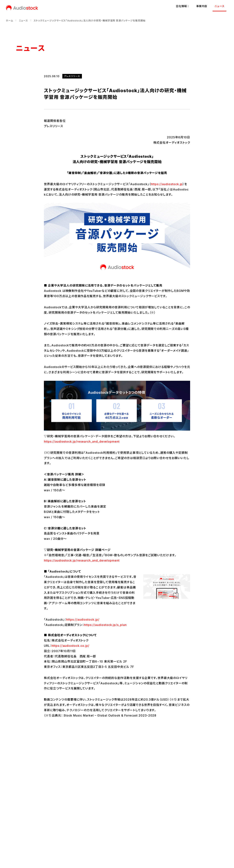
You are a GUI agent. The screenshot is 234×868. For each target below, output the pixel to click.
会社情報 (34, 794)
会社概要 (21, 818)
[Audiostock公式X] (17, 830)
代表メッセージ (25, 805)
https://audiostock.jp (167, 184)
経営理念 (21, 811)
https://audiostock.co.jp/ (70, 646)
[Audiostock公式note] (31, 830)
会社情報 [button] (182, 6)
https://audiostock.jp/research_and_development (82, 442)
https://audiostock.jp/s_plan (105, 625)
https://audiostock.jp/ (83, 620)
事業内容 (202, 6)
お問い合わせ (24, 843)
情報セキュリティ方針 (81, 843)
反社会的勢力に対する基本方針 (118, 843)
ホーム (10, 21)
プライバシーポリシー (50, 843)
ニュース (219, 6)
